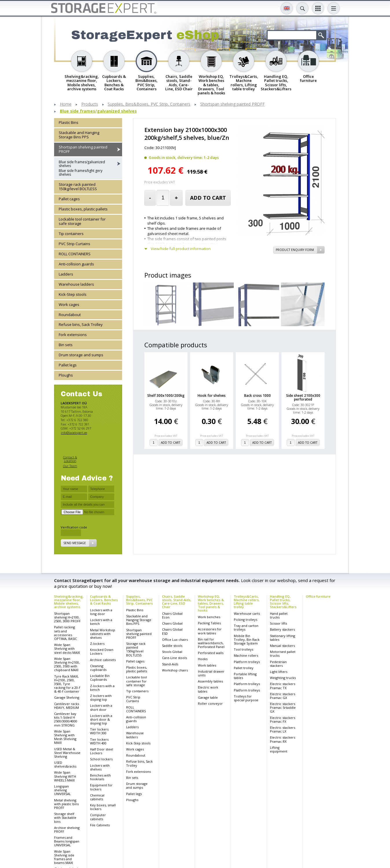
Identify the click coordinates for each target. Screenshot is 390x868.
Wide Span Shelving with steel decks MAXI (67, 648)
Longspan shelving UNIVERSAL (62, 790)
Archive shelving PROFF (67, 830)
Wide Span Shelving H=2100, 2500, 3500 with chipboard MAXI (67, 664)
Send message (75, 543)
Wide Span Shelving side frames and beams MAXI (64, 857)
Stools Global (172, 652)
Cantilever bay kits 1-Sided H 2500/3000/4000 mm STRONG (66, 719)
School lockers (101, 759)
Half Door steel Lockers (102, 751)
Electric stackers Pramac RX (283, 739)
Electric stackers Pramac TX (283, 686)
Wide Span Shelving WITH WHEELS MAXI (65, 776)
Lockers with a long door (101, 612)
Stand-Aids (170, 664)
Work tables (207, 665)
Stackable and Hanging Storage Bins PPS (79, 135)
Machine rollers (246, 655)
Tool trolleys (243, 649)
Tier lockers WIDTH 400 (99, 741)
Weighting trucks (283, 678)
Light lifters (279, 672)
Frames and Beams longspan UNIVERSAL (67, 841)
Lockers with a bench (101, 622)
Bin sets (66, 345)
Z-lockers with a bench (102, 688)
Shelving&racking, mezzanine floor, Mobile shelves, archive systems (69, 602)
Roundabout (70, 315)
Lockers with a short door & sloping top (101, 719)
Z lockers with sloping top (101, 698)
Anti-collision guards (76, 264)
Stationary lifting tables (283, 638)
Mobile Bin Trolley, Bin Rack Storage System (247, 639)
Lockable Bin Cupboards (100, 678)
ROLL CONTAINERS (75, 254)
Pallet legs (68, 365)
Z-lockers (97, 644)
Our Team (70, 466)
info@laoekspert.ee (74, 433)
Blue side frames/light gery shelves (81, 173)
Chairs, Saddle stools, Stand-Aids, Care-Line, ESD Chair (177, 602)
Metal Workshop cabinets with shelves (103, 634)
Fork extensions (73, 335)
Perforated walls (211, 653)
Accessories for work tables (210, 631)
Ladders (66, 274)
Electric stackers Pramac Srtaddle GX (283, 708)
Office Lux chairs (175, 639)
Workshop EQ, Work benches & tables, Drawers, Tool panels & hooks (211, 603)
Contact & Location (70, 459)
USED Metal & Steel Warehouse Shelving (67, 753)
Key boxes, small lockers (103, 807)
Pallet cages (69, 199)
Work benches (209, 617)
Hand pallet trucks (279, 615)
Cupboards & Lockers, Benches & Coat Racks (104, 600)
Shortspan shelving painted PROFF (232, 104)
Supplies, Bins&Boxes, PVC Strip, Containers (149, 104)
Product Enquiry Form (295, 250)
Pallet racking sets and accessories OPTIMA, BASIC (66, 633)
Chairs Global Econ (172, 615)
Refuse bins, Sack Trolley (81, 324)
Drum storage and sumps (81, 355)
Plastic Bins (69, 122)
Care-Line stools (174, 658)
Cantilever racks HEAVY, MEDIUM (67, 706)
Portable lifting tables (245, 676)
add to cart (208, 198)
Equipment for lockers (101, 787)
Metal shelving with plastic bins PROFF (66, 804)
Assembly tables (210, 681)
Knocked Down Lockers (102, 652)
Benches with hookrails (100, 777)
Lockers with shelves (100, 767)
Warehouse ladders (76, 284)
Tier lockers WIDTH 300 (99, 731)
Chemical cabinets (97, 797)
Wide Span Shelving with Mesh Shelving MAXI (65, 737)
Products (90, 104)
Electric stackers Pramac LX (283, 729)
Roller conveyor (210, 703)
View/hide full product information (181, 249)
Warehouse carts (247, 613)
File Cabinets (100, 825)
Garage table (208, 697)
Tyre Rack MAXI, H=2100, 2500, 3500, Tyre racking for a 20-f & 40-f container (67, 684)
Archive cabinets (103, 660)
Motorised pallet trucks (283, 654)
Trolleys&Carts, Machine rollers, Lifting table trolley (247, 602)
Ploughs (66, 375)
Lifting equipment (279, 749)
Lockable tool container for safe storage (82, 221)
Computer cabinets (98, 817)
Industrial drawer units (211, 673)
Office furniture (318, 596)
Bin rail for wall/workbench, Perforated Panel (211, 643)
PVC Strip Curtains (74, 244)
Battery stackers (282, 629)
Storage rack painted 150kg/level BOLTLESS (78, 187)
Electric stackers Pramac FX (283, 720)
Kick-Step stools (73, 294)
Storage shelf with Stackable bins (65, 817)
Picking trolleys (245, 620)
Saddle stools (172, 646)
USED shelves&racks (65, 764)
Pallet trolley (244, 668)
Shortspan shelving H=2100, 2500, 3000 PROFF (67, 617)
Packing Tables (209, 623)
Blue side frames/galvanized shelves (98, 111)
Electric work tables (208, 689)
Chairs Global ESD (172, 631)
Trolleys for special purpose (246, 698)
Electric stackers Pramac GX (283, 696)
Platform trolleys (247, 662)
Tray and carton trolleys (246, 627)
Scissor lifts (278, 623)
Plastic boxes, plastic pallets (83, 209)
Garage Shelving (67, 697)
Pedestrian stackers (278, 664)
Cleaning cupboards (98, 668)
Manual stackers (282, 646)
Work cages (69, 304)
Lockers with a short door (101, 707)
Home (66, 104)
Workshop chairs (175, 670)
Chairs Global (172, 623)
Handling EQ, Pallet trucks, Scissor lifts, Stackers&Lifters (283, 602)
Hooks (203, 659)
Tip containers (71, 234)
